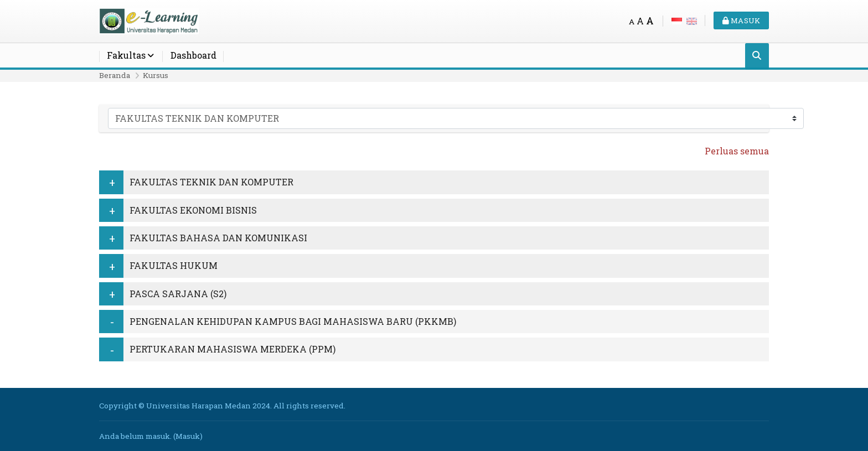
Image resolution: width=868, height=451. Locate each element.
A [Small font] (632, 22)
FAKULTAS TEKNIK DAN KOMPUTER (211, 182)
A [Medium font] (640, 21)
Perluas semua (737, 151)
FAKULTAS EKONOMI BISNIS (193, 210)
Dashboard (193, 55)
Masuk (741, 20)
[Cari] (757, 56)
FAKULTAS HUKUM (174, 265)
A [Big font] (650, 21)
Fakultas (126, 55)
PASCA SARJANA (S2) (178, 294)
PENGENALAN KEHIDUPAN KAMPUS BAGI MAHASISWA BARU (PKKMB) (293, 321)
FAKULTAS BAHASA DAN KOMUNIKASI (218, 238)
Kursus (156, 75)
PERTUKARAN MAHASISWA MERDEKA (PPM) (232, 349)
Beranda (115, 75)
